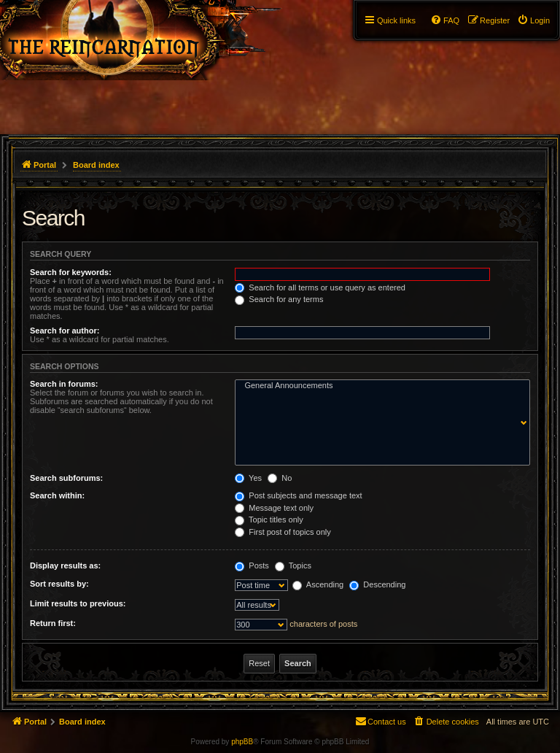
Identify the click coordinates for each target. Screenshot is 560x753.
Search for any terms (279, 299)
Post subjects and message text (298, 495)
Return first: (53, 623)
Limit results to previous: (78, 603)
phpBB (242, 742)
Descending (377, 584)
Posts (252, 565)
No (280, 478)
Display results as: (65, 565)
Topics (293, 565)
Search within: (57, 495)
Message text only (274, 508)
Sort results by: (59, 584)
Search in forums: (64, 384)
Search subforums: (66, 478)
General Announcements (379, 386)
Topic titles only (269, 520)
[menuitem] (533, 20)
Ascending (318, 584)
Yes (248, 478)
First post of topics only (283, 532)
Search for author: (65, 331)
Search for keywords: (71, 272)
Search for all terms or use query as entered (320, 287)
